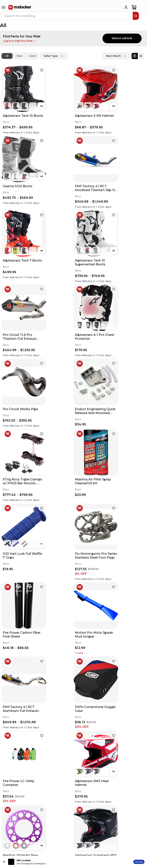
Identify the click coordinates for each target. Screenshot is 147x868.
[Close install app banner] (4, 862)
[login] (126, 7)
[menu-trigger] (3, 7)
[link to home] (20, 7)
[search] (136, 16)
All (7, 56)
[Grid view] (135, 56)
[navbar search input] (67, 16)
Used (32, 56)
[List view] (141, 56)
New (20, 56)
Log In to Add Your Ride (20, 41)
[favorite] (42, 70)
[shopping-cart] (134, 7)
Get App (139, 862)
